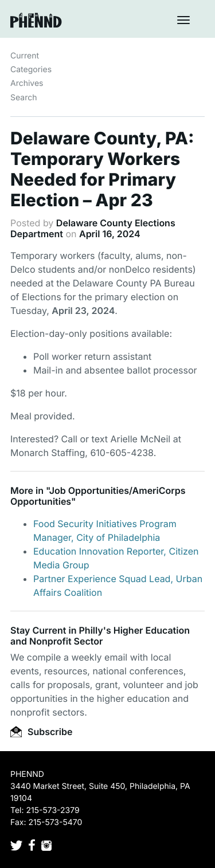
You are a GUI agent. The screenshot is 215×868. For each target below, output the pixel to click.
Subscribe (41, 732)
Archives (27, 83)
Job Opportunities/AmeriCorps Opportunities (98, 496)
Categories (31, 70)
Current (25, 56)
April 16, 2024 (110, 234)
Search (24, 98)
